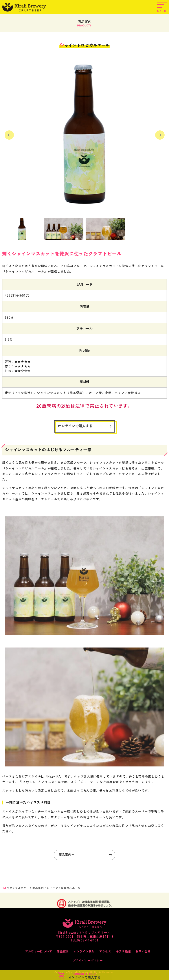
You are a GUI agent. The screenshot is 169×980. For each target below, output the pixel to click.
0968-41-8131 (88, 940)
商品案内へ (67, 855)
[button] (160, 136)
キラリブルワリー (18, 888)
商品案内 (38, 888)
